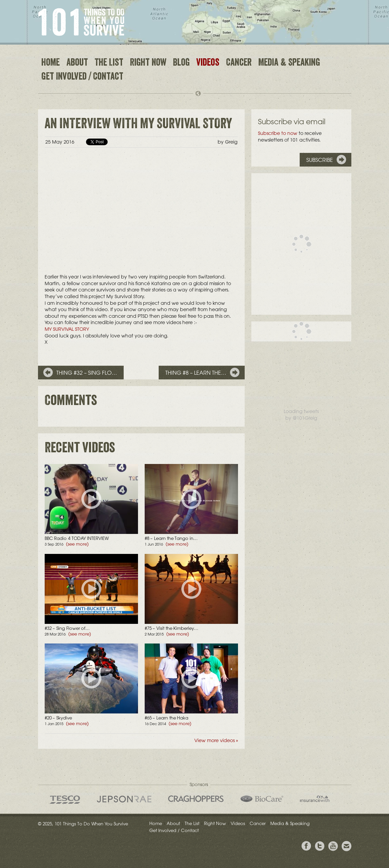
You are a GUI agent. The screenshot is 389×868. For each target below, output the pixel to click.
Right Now (148, 63)
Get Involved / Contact (82, 77)
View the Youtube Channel (333, 846)
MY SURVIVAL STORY (67, 329)
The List (109, 63)
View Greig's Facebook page (306, 846)
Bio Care (262, 799)
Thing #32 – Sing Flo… (87, 373)
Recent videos (80, 449)
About (77, 63)
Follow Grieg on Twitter (320, 846)
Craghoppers (196, 799)
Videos (208, 63)
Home (50, 63)
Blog (181, 63)
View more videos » (216, 740)
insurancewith (315, 799)
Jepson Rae (124, 799)
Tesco (65, 800)
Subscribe (320, 160)
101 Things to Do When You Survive (81, 22)
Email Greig (346, 846)
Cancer (239, 63)
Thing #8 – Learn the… (196, 373)
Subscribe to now (278, 133)
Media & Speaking (289, 63)
